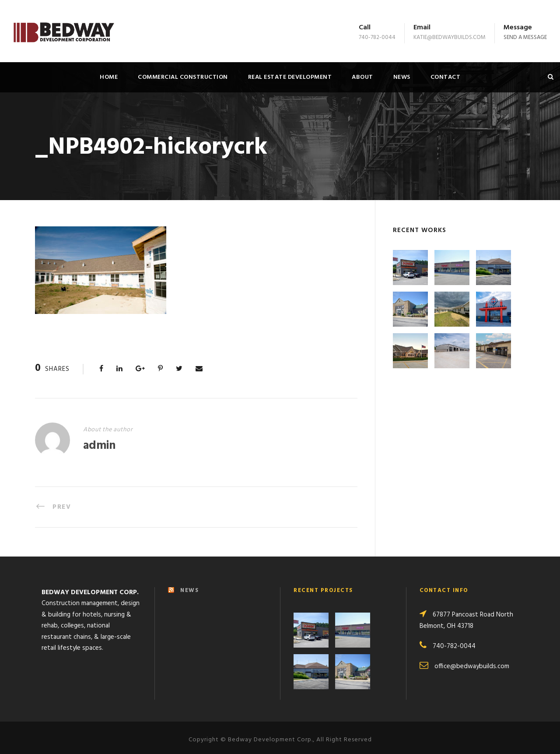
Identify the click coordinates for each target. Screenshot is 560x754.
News (402, 77)
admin (99, 446)
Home (109, 77)
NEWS (189, 586)
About (362, 77)
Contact (446, 77)
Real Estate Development (290, 77)
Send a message (525, 37)
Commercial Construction (183, 77)
